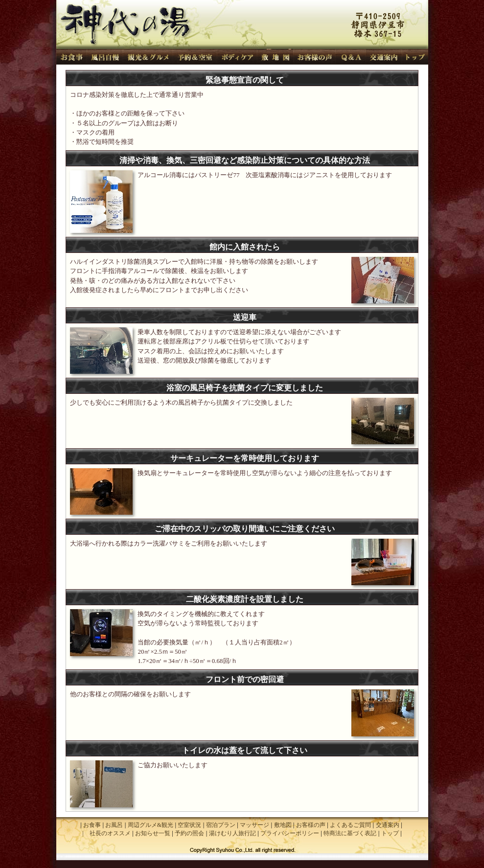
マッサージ (254, 825)
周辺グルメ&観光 (150, 825)
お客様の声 (311, 825)
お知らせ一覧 (153, 833)
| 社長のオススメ (106, 833)
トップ (390, 833)
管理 (423, 857)
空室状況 (189, 825)
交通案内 (388, 825)
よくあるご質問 (350, 825)
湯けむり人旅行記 (232, 833)
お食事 (92, 825)
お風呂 (114, 825)
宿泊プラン (221, 825)
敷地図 (283, 825)
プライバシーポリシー (290, 833)
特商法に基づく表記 (350, 833)
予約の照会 (189, 833)
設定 (61, 857)
